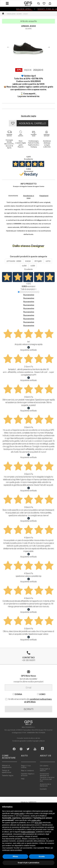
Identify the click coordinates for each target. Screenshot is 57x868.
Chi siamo (44, 766)
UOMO (41, 694)
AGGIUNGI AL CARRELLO (32, 123)
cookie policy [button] (36, 820)
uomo (48, 261)
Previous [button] (8, 47)
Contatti (43, 789)
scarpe (28, 261)
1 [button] (22, 66)
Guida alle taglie (29, 116)
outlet (24, 266)
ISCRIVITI (29, 709)
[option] (28, 47)
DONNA (17, 694)
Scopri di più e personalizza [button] (28, 863)
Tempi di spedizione (7, 771)
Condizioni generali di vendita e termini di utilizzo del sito (47, 777)
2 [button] (26, 66)
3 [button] (30, 66)
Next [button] (49, 47)
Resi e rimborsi (27, 771)
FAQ (23, 779)
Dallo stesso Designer (28, 246)
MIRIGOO (32, 802)
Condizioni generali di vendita (22, 741)
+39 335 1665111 (28, 657)
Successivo (29, 295)
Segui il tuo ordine (26, 766)
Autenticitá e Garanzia (45, 785)
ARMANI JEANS (29, 26)
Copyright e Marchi (38, 741)
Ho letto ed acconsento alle (28, 700)
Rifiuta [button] (15, 857)
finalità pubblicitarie (28, 832)
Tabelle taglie (8, 775)
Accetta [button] (42, 857)
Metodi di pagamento (7, 766)
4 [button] (35, 66)
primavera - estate (14, 261)
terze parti (38, 823)
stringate (38, 261)
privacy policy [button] (19, 813)
